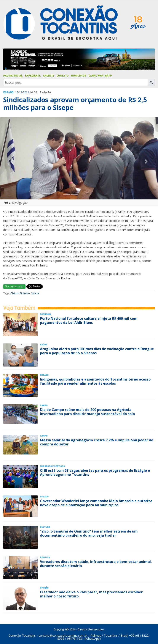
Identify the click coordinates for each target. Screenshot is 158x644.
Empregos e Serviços (52, 466)
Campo (44, 405)
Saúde (44, 345)
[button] (12, 162)
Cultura (45, 527)
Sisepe (35, 293)
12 (21, 92)
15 (17, 92)
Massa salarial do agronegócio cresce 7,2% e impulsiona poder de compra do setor (97, 442)
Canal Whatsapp (100, 76)
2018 (26, 92)
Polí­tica (45, 557)
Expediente (33, 76)
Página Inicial (13, 76)
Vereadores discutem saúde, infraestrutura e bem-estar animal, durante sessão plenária (96, 564)
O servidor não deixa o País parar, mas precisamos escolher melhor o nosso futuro (91, 594)
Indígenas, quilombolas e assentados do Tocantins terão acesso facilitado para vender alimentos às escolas (95, 381)
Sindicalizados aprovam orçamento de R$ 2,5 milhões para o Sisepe (75, 104)
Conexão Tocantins (22, 635)
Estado (8, 92)
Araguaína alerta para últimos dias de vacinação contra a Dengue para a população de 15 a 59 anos (97, 351)
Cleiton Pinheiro (20, 293)
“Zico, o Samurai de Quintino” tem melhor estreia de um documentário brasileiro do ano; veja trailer (89, 533)
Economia (45, 314)
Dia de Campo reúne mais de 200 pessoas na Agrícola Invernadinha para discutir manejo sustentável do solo (87, 412)
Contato (62, 76)
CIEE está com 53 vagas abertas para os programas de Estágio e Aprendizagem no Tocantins (95, 472)
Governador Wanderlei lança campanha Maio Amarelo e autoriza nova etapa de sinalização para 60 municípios (96, 503)
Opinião (44, 588)
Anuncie (49, 76)
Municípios (78, 76)
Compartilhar (14, 286)
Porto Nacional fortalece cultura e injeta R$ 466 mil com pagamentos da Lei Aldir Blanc (89, 320)
